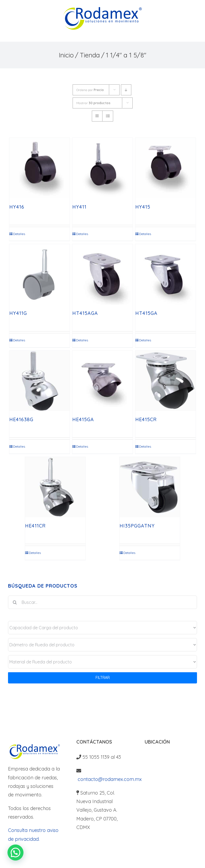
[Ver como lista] (108, 116)
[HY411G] (40, 274)
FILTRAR (103, 678)
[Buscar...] (102, 602)
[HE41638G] (40, 381)
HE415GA (83, 419)
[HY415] (166, 168)
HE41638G (21, 419)
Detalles (19, 234)
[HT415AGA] (103, 274)
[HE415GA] (103, 381)
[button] (15, 853)
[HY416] (40, 168)
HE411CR (35, 526)
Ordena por (90, 90)
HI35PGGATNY (137, 526)
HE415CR (146, 419)
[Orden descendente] (126, 90)
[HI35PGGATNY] (150, 487)
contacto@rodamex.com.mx (109, 779)
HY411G (18, 313)
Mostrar (93, 103)
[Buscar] (15, 602)
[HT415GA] (166, 274)
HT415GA (146, 313)
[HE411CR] (55, 487)
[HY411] (103, 168)
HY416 (17, 207)
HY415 (143, 207)
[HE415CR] (166, 381)
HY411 (79, 207)
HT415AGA (85, 313)
